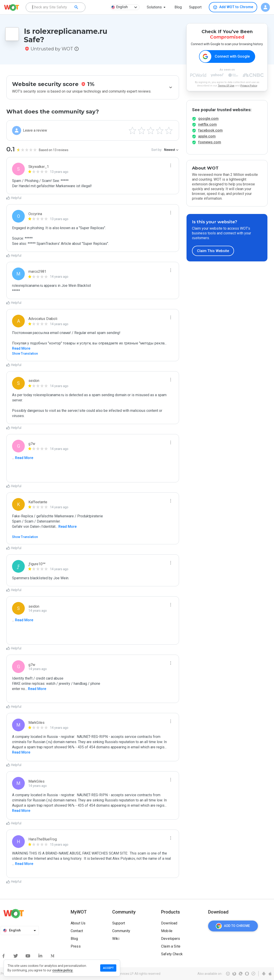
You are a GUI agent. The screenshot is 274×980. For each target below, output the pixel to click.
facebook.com (210, 131)
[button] (157, 7)
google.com (208, 119)
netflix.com (207, 125)
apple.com (207, 136)
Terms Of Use (226, 86)
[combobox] (56, 7)
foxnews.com (210, 142)
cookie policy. (63, 970)
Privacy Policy (249, 86)
